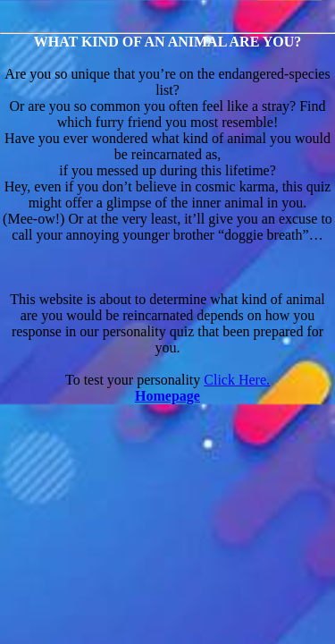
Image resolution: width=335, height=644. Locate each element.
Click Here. (237, 380)
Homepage (167, 396)
